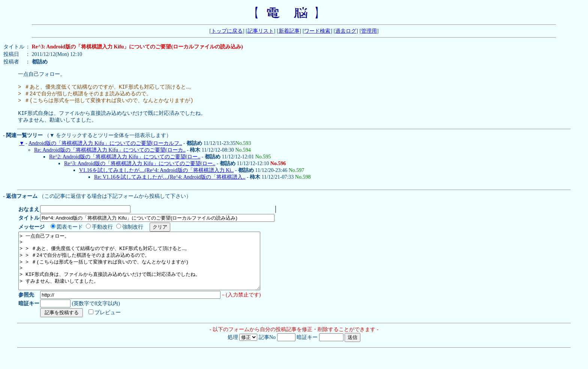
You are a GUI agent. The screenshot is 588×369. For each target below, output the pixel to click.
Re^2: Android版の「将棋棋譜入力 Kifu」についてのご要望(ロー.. (125, 163)
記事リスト (261, 31)
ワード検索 (317, 31)
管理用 (369, 31)
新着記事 (289, 31)
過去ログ (346, 31)
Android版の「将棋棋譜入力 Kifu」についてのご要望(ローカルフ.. (105, 150)
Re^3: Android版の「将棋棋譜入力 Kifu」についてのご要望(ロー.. (140, 170)
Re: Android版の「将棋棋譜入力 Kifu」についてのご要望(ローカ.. (110, 157)
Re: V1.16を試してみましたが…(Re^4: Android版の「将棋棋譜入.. (170, 184)
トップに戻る (227, 31)
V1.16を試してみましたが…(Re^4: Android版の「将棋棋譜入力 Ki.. (156, 177)
